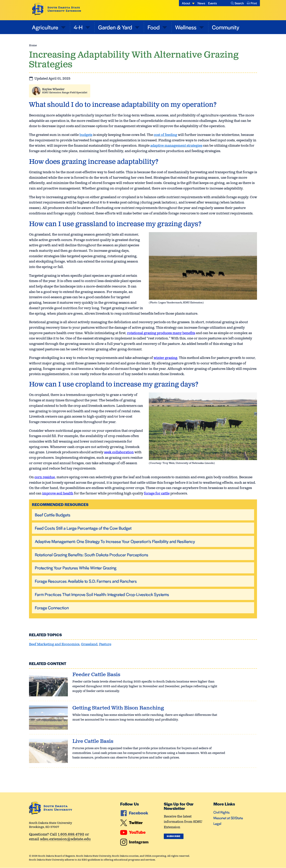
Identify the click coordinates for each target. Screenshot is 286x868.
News (201, 3)
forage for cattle (157, 494)
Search (237, 3)
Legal (217, 823)
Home (33, 45)
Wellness (186, 27)
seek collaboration (119, 452)
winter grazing (165, 358)
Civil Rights (222, 812)
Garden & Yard (116, 27)
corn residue (45, 477)
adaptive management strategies (176, 146)
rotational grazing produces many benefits (161, 333)
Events (212, 3)
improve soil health (58, 494)
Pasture (105, 644)
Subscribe (174, 836)
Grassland (89, 644)
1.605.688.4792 (71, 835)
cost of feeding (165, 135)
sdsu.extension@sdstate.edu (65, 839)
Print (252, 3)
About (186, 3)
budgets (86, 135)
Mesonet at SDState (228, 818)
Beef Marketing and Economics (54, 644)
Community (226, 27)
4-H (79, 27)
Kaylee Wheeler (53, 89)
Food (154, 27)
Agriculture (46, 27)
